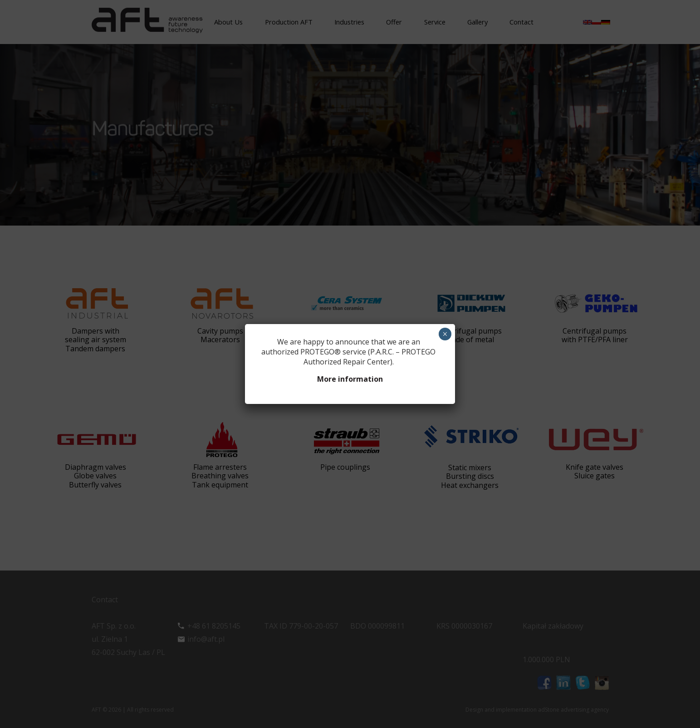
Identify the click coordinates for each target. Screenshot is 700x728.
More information (350, 379)
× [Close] (445, 334)
